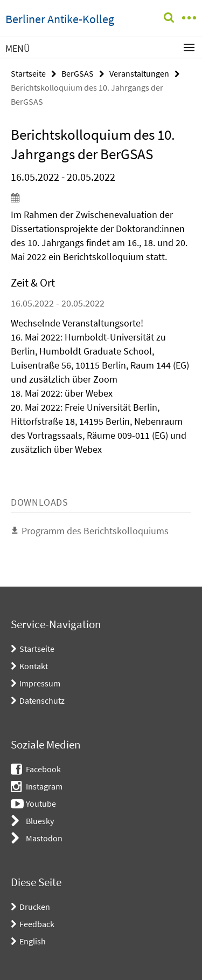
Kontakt (34, 666)
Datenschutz (42, 700)
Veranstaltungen (139, 73)
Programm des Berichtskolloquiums (95, 531)
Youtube (41, 804)
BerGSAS (78, 73)
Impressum (40, 683)
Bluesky (40, 821)
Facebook (43, 769)
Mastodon (44, 838)
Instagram (44, 786)
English (33, 941)
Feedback (37, 924)
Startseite (28, 73)
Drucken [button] (35, 907)
